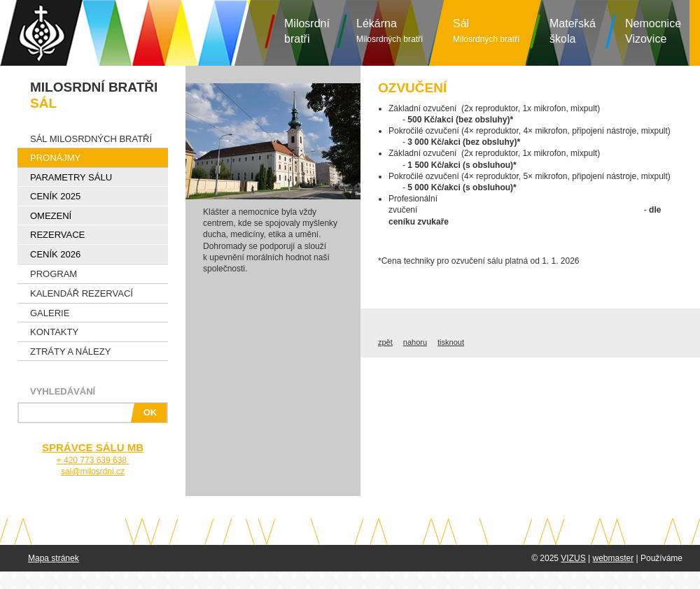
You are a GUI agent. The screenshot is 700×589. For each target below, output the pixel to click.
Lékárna (390, 31)
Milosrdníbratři (307, 31)
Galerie (50, 313)
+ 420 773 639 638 (93, 460)
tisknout (451, 342)
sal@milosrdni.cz (93, 471)
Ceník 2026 (55, 254)
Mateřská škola (573, 31)
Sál (486, 31)
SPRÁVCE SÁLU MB (93, 447)
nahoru (415, 342)
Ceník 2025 (55, 196)
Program (54, 274)
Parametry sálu (71, 177)
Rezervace (57, 235)
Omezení (51, 216)
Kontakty (54, 332)
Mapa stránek (54, 558)
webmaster (613, 558)
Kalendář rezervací (82, 293)
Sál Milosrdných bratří (91, 139)
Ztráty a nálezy (70, 352)
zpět (385, 342)
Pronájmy (55, 158)
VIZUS (573, 558)
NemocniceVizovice (653, 31)
